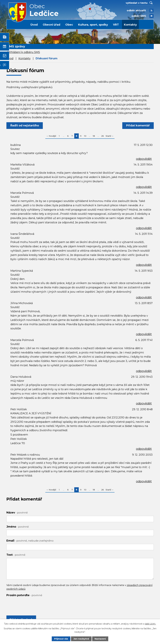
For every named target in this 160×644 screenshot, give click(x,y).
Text (16, 555)
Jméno (18, 527)
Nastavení (100, 639)
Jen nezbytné (81, 639)
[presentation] (29, 604)
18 (94, 136)
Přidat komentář (138, 125)
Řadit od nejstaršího (25, 125)
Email (30, 541)
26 (102, 136)
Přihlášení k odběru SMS (24, 52)
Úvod (34, 25)
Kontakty (130, 25)
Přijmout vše (61, 639)
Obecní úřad (52, 25)
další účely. (150, 624)
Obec (69, 25)
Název (17, 513)
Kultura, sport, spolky (93, 25)
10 (85, 136)
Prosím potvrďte (24, 595)
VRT (116, 25)
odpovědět (144, 159)
